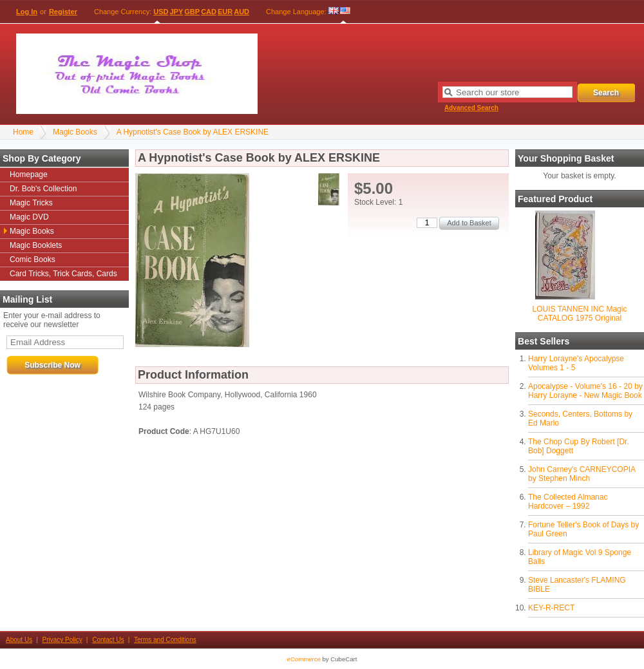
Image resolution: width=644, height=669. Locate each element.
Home (23, 132)
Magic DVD (29, 217)
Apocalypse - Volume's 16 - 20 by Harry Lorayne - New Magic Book (585, 391)
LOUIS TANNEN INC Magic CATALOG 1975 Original (580, 314)
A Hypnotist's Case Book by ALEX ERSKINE (193, 132)
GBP (192, 12)
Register (63, 12)
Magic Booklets (36, 245)
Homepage (29, 174)
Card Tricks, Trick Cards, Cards (63, 274)
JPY (177, 12)
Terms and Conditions (165, 640)
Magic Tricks (31, 203)
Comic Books (33, 259)
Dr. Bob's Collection (43, 189)
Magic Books (75, 132)
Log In (27, 12)
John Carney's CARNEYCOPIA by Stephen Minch (582, 474)
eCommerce (304, 659)
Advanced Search (471, 108)
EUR (225, 12)
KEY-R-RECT (551, 608)
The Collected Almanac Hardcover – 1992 (568, 502)
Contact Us (108, 640)
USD (161, 12)
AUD (241, 12)
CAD (209, 12)
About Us (19, 640)
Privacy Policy (62, 640)
